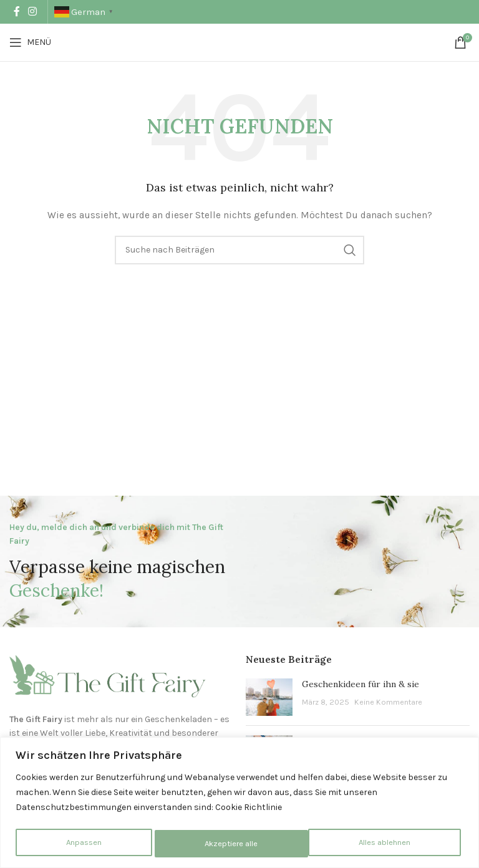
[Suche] (239, 250)
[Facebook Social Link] (17, 12)
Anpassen (82, 843)
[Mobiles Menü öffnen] (30, 42)
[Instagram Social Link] (32, 12)
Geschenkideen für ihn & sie (360, 684)
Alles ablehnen (231, 843)
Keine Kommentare (388, 702)
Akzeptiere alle (388, 843)
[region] (239, 803)
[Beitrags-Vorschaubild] (269, 697)
